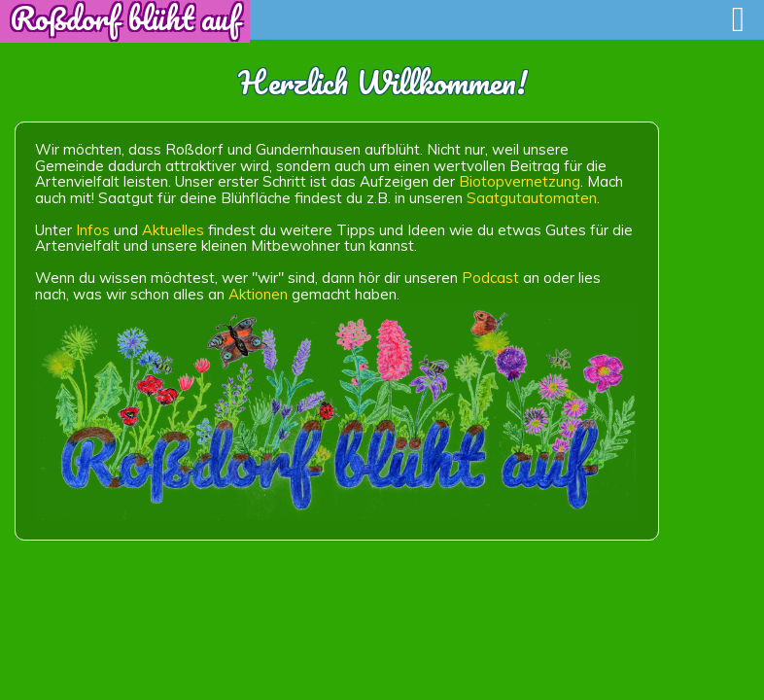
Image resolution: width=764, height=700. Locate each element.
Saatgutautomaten (532, 198)
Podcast (490, 278)
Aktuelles (173, 230)
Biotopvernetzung (520, 181)
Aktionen (258, 294)
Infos (93, 230)
